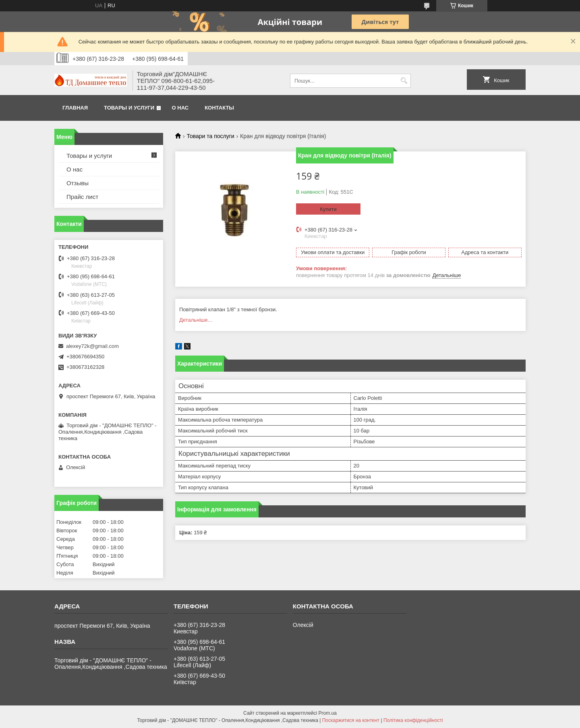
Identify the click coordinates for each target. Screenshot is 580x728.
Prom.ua (328, 713)
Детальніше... (196, 320)
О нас (180, 108)
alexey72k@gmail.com (92, 346)
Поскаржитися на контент (351, 720)
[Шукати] (404, 81)
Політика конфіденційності (413, 720)
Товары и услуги (129, 108)
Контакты (219, 108)
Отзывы (78, 183)
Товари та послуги (210, 136)
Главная (75, 108)
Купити (328, 209)
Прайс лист (82, 197)
